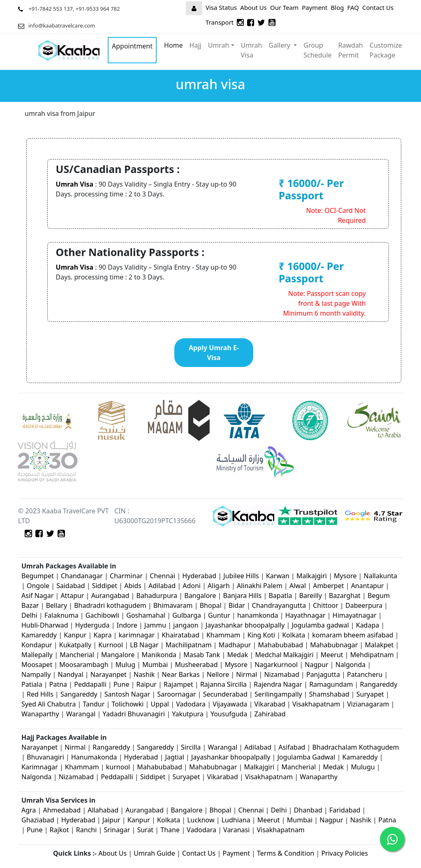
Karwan (278, 576)
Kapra (102, 635)
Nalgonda (351, 665)
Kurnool (111, 645)
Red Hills (40, 694)
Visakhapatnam (316, 704)
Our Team (284, 7)
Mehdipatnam (372, 655)
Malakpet (380, 645)
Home (173, 45)
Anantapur (368, 586)
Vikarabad (270, 704)
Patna (58, 684)
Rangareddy (379, 684)
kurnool (118, 767)
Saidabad (72, 586)
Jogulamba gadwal (320, 625)
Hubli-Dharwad (45, 625)
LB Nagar (144, 645)
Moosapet (37, 665)
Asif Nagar (37, 596)
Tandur (94, 704)
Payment (315, 7)
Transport (220, 22)
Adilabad (163, 586)
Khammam (223, 635)
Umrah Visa (252, 50)
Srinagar (117, 830)
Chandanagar (82, 576)
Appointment (132, 46)
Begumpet (38, 576)
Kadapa (369, 625)
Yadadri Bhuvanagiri (134, 714)
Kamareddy (40, 635)
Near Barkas (182, 674)
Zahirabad (270, 714)
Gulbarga (187, 615)
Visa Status (221, 7)
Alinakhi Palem (260, 586)
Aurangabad (110, 596)
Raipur (147, 684)
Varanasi (236, 830)
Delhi (30, 615)
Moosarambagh (84, 665)
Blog (338, 7)
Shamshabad (330, 694)
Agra (29, 810)
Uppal (160, 704)
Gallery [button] (280, 45)
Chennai (162, 576)
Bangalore (200, 596)
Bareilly (311, 596)
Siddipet (105, 586)
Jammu (156, 625)
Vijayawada (230, 704)
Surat (145, 830)
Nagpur (317, 665)
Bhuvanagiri (46, 757)
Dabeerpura (365, 605)
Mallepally (37, 655)
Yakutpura (189, 714)
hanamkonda (258, 615)
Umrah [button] (219, 45)
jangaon (187, 625)
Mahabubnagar (334, 645)
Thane (170, 830)
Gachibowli (102, 615)
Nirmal (246, 674)
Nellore (218, 674)
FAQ (353, 7)
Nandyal (70, 674)
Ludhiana (236, 820)
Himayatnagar (355, 615)
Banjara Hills (243, 596)
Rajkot (59, 830)
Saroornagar (176, 694)
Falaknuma (61, 615)
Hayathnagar (305, 615)
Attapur (72, 596)
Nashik (144, 674)
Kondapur (38, 645)
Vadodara (191, 704)
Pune (122, 684)
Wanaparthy (40, 714)
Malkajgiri (312, 576)
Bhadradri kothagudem (110, 605)
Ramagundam (331, 684)
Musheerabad (197, 665)
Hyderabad (199, 576)
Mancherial (77, 655)
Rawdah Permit (351, 50)
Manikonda (159, 655)
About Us (253, 7)
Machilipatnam (190, 645)
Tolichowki (127, 704)
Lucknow (201, 820)
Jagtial (175, 757)
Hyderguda (93, 625)
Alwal (298, 586)
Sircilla (191, 747)
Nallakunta (381, 576)
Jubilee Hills (241, 576)
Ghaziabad (38, 820)
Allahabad (103, 810)
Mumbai (155, 665)
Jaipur (111, 820)
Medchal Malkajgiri (284, 655)
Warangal (81, 714)
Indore (128, 625)
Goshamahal (146, 615)
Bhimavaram (173, 605)
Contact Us (378, 7)
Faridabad (345, 810)
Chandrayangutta (279, 605)
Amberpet (328, 586)
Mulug (125, 665)
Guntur (219, 615)
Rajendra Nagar (278, 684)
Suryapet (370, 694)
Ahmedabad (62, 810)
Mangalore (118, 655)
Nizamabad (281, 674)
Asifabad (292, 747)
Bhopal (212, 605)
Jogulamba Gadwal (307, 757)
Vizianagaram (368, 704)
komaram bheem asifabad (353, 635)
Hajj (195, 45)
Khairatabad (181, 635)
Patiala (32, 684)
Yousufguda (229, 714)
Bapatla (280, 596)
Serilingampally (278, 694)
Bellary (57, 605)
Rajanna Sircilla (223, 684)
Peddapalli (90, 684)
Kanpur (75, 635)
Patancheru (365, 674)
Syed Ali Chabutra (49, 704)
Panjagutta (323, 674)
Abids (133, 586)
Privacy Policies (345, 853)
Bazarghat (346, 596)
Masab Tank (202, 655)
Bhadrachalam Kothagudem (356, 747)
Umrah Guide (154, 853)
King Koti (262, 635)
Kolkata (294, 635)
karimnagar (137, 635)
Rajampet (179, 684)
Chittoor (326, 605)
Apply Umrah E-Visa (214, 353)
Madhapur (235, 645)
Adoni (192, 586)
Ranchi (87, 830)
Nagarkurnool (276, 665)
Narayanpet (109, 674)
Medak (237, 655)
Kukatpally (76, 645)
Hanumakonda (94, 757)
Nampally (36, 674)
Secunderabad (225, 694)
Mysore (345, 576)
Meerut (333, 655)
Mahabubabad (281, 645)
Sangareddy (79, 694)
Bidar (237, 605)
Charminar (126, 576)
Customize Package (386, 50)
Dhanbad (308, 810)
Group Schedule (317, 50)
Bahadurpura (158, 596)
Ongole (38, 586)
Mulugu (363, 767)
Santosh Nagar (127, 694)
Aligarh (219, 586)
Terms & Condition (286, 853)
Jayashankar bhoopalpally (245, 625)
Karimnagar (40, 767)
